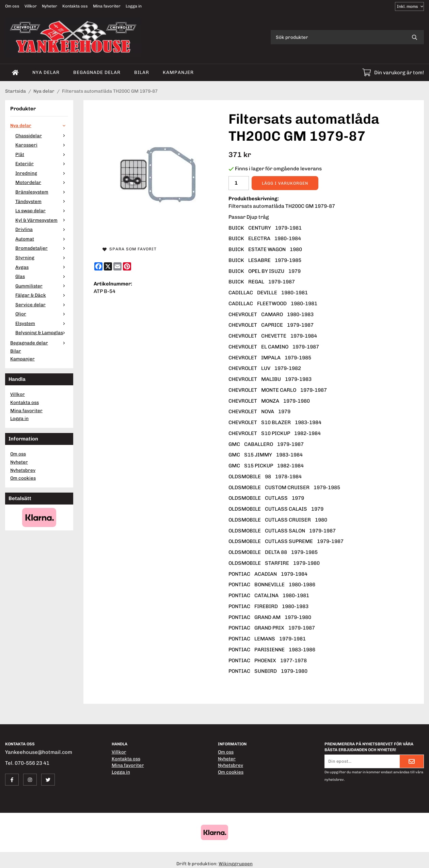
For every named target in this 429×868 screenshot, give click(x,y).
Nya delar (46, 72)
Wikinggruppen (236, 864)
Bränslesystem (42, 192)
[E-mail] (117, 266)
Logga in (134, 6)
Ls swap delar (42, 211)
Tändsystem (42, 201)
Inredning (42, 173)
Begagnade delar (97, 72)
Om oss (12, 6)
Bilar (142, 72)
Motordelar (42, 182)
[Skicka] (412, 761)
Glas (42, 276)
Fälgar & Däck (42, 295)
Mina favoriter (107, 6)
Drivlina (42, 229)
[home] (15, 73)
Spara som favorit (130, 249)
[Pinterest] (127, 266)
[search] (415, 37)
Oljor (42, 314)
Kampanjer (178, 72)
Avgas (42, 267)
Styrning (42, 258)
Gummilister (42, 286)
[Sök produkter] (338, 37)
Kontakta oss (75, 6)
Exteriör (42, 164)
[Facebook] (98, 266)
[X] (108, 266)
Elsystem (42, 323)
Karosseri (42, 145)
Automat (42, 239)
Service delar (42, 305)
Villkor (31, 6)
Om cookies (23, 478)
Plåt (42, 154)
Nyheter (50, 6)
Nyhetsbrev (23, 470)
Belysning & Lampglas (42, 332)
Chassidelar (42, 136)
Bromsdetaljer (42, 248)
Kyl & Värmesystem (42, 220)
